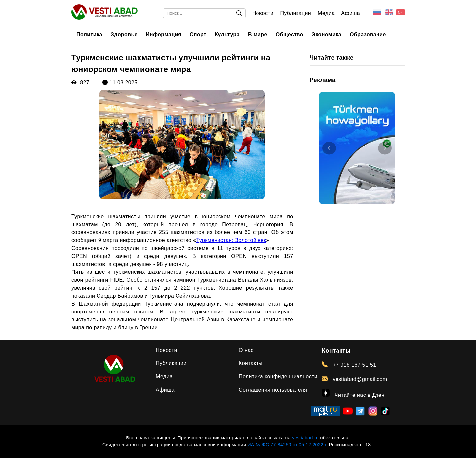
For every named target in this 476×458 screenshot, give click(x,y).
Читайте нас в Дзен (353, 393)
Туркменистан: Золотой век (231, 240)
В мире (258, 35)
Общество (290, 35)
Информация (164, 35)
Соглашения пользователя (273, 390)
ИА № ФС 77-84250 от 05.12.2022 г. (287, 445)
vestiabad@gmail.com (355, 379)
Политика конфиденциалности (278, 376)
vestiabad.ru (305, 438)
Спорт (198, 35)
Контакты (251, 363)
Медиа (326, 13)
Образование (368, 35)
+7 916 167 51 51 (349, 365)
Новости (263, 13)
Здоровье (124, 35)
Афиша (351, 13)
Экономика (327, 35)
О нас (246, 350)
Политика (89, 35)
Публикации (296, 13)
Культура (227, 35)
